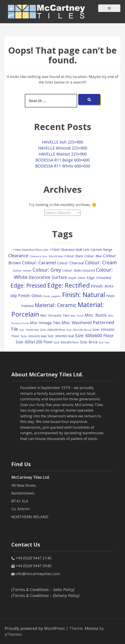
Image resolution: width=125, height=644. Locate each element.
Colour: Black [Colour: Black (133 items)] (74, 256)
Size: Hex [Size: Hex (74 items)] (104, 342)
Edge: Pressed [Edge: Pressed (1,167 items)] (28, 285)
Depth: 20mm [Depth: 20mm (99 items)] (77, 278)
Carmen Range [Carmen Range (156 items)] (102, 249)
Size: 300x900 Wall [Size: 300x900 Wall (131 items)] (61, 336)
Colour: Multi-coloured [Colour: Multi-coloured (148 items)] (79, 270)
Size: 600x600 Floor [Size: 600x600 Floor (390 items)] (94, 336)
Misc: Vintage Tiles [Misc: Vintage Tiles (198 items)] (45, 323)
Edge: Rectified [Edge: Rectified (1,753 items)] (68, 285)
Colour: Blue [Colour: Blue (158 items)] (93, 256)
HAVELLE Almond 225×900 (63, 148)
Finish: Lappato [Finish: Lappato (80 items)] (52, 296)
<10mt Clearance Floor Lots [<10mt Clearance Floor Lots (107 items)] (30, 250)
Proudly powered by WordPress (35, 628)
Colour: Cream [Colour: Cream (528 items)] (101, 262)
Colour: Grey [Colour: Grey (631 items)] (47, 270)
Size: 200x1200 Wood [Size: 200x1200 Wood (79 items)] (79, 330)
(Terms (43, 590)
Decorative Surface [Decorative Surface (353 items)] (48, 277)
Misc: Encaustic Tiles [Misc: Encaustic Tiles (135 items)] (55, 315)
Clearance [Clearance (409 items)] (18, 256)
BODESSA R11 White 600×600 (63, 166)
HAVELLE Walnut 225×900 (63, 154)
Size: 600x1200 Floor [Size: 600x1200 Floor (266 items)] (34, 342)
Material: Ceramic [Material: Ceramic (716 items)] (56, 305)
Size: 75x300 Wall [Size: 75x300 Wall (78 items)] (29, 330)
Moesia (91, 628)
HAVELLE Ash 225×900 (62, 142)
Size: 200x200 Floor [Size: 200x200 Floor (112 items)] (53, 330)
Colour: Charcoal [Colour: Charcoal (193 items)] (70, 263)
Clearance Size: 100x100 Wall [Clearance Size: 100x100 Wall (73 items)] (46, 256)
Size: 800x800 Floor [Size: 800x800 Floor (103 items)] (66, 342)
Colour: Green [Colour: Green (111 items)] (22, 270)
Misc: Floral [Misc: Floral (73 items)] (77, 316)
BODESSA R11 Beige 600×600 (62, 160)
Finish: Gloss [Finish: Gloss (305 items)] (30, 295)
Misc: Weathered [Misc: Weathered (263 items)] (77, 323)
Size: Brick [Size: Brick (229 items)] (89, 342)
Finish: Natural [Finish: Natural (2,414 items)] (84, 295)
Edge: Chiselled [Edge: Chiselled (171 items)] (99, 278)
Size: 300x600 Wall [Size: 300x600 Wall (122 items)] (34, 336)
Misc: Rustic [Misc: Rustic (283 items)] (96, 315)
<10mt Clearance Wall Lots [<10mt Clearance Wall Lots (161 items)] (69, 249)
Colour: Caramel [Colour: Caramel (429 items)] (39, 263)
